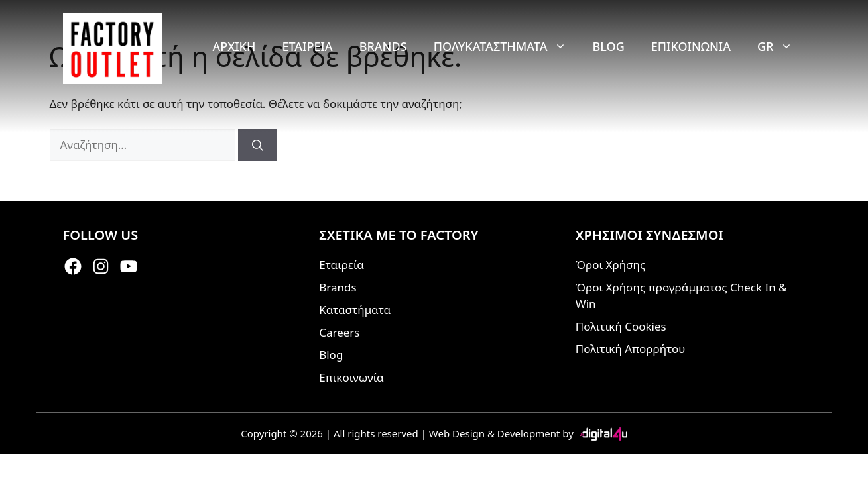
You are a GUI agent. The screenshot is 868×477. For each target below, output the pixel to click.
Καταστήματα (355, 310)
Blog (609, 46)
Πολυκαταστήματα (507, 46)
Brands (383, 46)
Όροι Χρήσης (610, 265)
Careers (339, 332)
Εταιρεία (307, 46)
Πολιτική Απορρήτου (631, 349)
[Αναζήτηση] (258, 145)
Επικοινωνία (691, 46)
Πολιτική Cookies (621, 326)
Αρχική (234, 46)
